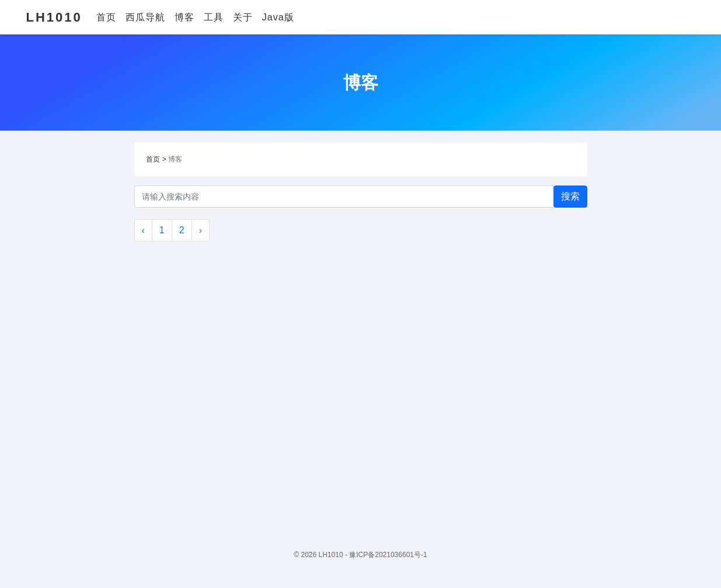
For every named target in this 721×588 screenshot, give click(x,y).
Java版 (278, 17)
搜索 (570, 196)
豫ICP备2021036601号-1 (388, 555)
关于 (243, 17)
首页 (106, 17)
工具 (214, 17)
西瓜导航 (145, 17)
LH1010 (54, 17)
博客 (184, 17)
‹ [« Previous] (143, 230)
